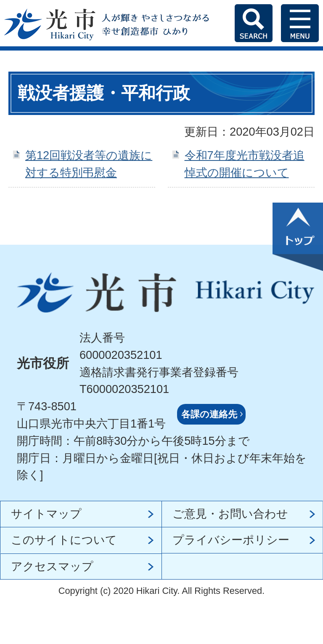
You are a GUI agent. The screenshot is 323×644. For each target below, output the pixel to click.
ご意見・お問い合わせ (230, 514)
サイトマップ (46, 514)
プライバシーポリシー (231, 540)
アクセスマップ (52, 566)
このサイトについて (64, 540)
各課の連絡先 (209, 414)
